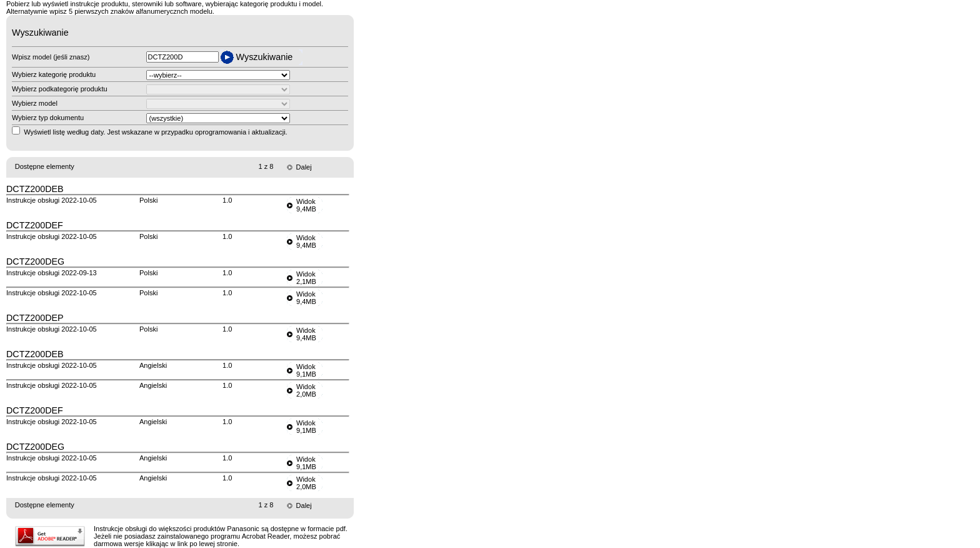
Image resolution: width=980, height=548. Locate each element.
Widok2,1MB (306, 278)
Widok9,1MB (306, 370)
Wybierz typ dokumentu (48, 118)
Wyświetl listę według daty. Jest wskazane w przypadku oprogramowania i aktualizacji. (156, 132)
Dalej (304, 167)
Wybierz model (35, 103)
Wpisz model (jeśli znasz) (51, 57)
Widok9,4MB (306, 205)
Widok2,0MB (306, 390)
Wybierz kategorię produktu (54, 74)
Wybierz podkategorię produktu (60, 89)
